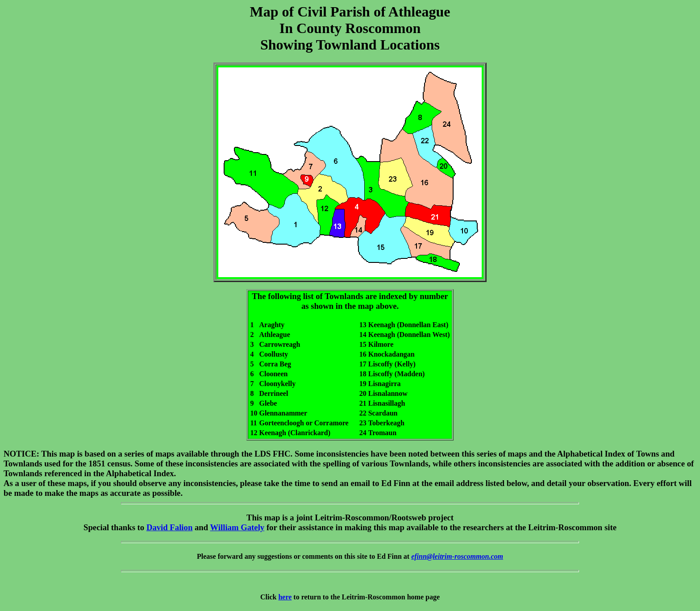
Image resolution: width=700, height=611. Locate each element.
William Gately (237, 527)
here (285, 597)
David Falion (169, 527)
